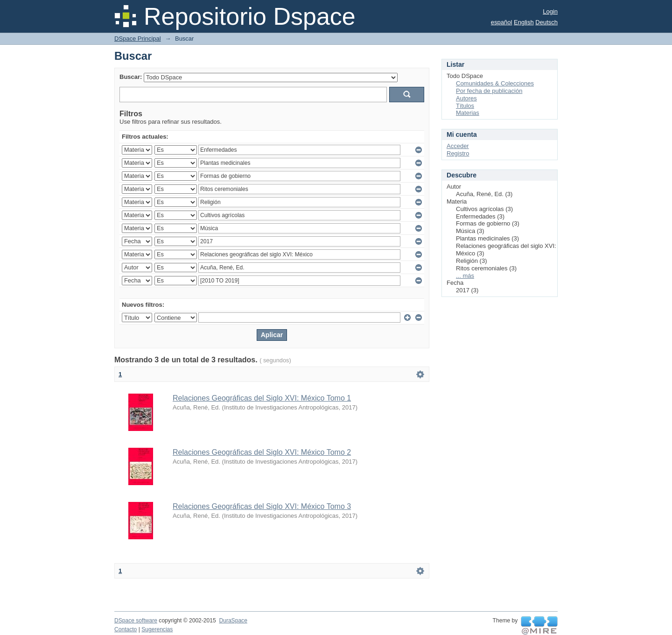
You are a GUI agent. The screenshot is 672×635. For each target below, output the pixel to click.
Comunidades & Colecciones (495, 83)
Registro (458, 153)
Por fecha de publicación (489, 91)
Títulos (465, 106)
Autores (466, 98)
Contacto (126, 629)
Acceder (458, 146)
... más (465, 276)
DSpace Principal (138, 39)
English (524, 22)
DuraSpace (233, 621)
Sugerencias (157, 629)
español (502, 22)
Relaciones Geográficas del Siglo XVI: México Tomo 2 (262, 452)
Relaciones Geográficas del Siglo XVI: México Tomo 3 (262, 506)
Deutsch (546, 22)
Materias (468, 113)
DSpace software (136, 621)
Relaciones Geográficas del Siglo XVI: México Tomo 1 (262, 398)
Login (550, 11)
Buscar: (131, 77)
